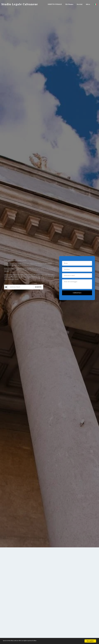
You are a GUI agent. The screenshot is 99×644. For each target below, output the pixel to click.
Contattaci (77, 293)
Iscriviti (38, 287)
